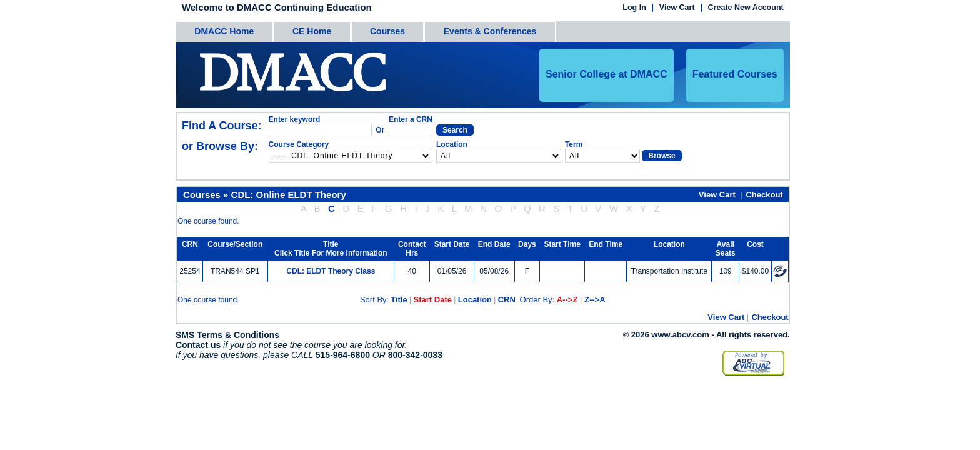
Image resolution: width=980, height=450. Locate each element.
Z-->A (595, 300)
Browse (662, 156)
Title (399, 300)
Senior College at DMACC (607, 74)
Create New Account (746, 8)
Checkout (764, 195)
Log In (634, 8)
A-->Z (567, 300)
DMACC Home (224, 31)
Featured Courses (735, 74)
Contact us (198, 345)
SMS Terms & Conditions (227, 335)
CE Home (312, 31)
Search (455, 130)
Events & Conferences (490, 31)
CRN (507, 300)
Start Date (433, 300)
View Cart (677, 8)
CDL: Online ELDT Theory (289, 195)
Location (475, 300)
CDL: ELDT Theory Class (331, 271)
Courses (387, 31)
